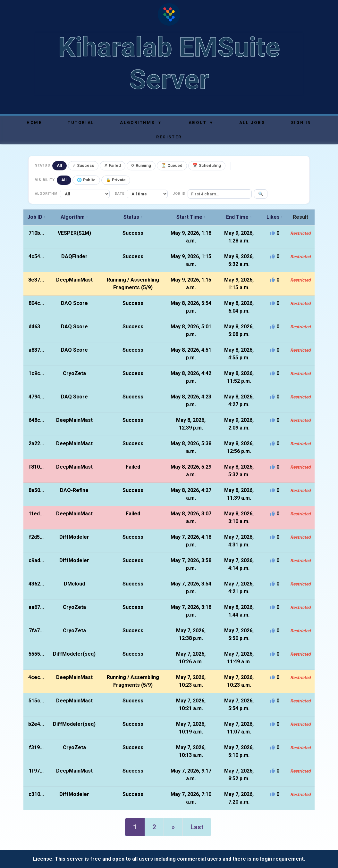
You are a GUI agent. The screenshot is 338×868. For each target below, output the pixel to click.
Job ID (36, 217)
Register (169, 137)
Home (34, 123)
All (59, 165)
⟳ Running (141, 165)
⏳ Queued (172, 165)
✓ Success (83, 165)
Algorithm (74, 217)
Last (197, 827)
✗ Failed (113, 165)
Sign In (301, 123)
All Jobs (252, 123)
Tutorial (81, 123)
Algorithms (141, 123)
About (201, 123)
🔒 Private (116, 180)
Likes (275, 217)
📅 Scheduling (207, 165)
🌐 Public (86, 180)
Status (133, 217)
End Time (239, 217)
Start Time (191, 217)
